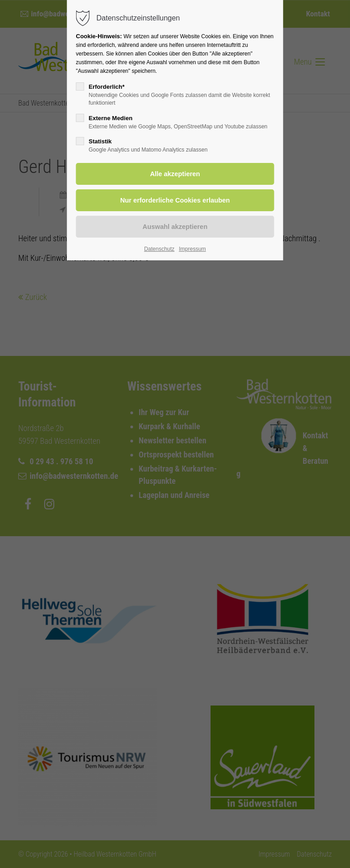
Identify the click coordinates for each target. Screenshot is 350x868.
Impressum (192, 249)
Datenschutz (159, 249)
